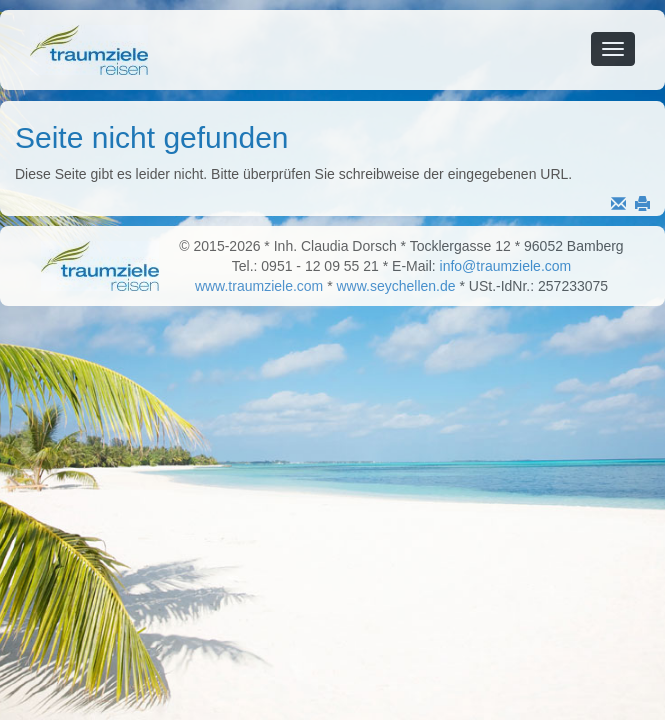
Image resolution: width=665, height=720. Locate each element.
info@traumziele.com (506, 266)
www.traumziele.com (259, 286)
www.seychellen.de (396, 286)
